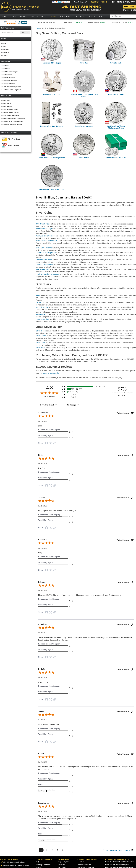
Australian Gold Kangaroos (12, 90)
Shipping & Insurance (43, 865)
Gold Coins (6, 69)
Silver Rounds (7, 106)
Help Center (129, 7)
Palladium (6, 53)
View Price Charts (14, 139)
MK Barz (39, 302)
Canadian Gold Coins (10, 81)
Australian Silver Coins (44, 236)
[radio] (86, 387)
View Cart (62, 865)
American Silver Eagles (10, 109)
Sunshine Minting (42, 319)
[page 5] (63, 850)
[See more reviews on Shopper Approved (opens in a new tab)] (55, 443)
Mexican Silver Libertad (44, 265)
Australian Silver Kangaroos (12, 124)
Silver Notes (40, 348)
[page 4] (57, 850)
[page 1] (41, 850)
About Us (81, 862)
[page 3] (52, 850)
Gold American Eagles (10, 72)
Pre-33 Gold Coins (9, 78)
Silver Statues (41, 336)
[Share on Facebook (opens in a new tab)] (47, 444)
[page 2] (47, 850)
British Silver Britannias (11, 115)
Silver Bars (6, 100)
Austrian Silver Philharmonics (13, 121)
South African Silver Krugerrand (47, 274)
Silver (4, 47)
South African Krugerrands (12, 87)
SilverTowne (40, 314)
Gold (4, 44)
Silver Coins (7, 103)
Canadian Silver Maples (10, 112)
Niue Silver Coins (42, 269)
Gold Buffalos (7, 75)
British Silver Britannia (44, 248)
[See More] (86, 791)
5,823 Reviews (50, 397)
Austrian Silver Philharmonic (46, 241)
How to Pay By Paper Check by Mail (117, 865)
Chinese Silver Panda (44, 260)
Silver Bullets (41, 343)
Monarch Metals (42, 307)
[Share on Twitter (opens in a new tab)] (51, 443)
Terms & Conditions (84, 865)
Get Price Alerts (14, 146)
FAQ (37, 862)
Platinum (6, 50)
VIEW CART (130, 2)
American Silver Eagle (44, 229)
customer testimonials (51, 373)
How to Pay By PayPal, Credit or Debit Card (119, 862)
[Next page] (68, 850)
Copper (5, 56)
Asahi (38, 295)
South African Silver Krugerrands (14, 118)
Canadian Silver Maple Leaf (46, 253)
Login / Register (64, 862)
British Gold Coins (9, 84)
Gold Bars (6, 66)
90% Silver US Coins (44, 224)
